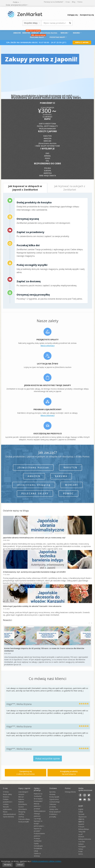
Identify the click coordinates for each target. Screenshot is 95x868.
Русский (81, 814)
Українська (82, 817)
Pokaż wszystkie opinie (48, 759)
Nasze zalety (7, 794)
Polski (80, 852)
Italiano (81, 844)
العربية (80, 834)
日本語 (81, 812)
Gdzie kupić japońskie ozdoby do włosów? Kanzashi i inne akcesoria (32, 606)
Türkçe (81, 849)
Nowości (6, 797)
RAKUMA (77, 33)
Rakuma (61, 476)
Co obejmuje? (47, 117)
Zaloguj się (73, 15)
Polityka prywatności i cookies (8, 802)
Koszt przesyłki (24, 822)
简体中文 (81, 819)
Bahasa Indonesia (85, 839)
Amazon (17, 33)
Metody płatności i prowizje (37, 806)
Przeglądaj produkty (69, 773)
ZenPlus (35, 32)
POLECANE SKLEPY (38, 37)
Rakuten (26, 33)
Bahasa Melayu (84, 829)
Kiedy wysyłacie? (55, 812)
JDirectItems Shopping (34, 485)
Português (82, 847)
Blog (74, 2)
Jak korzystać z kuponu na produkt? (39, 829)
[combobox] (16, 5)
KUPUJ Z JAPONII (82, 42)
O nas (68, 2)
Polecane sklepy (35, 493)
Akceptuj (8, 865)
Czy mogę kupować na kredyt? (38, 821)
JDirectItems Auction (49, 33)
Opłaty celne (54, 809)
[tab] (25, 188)
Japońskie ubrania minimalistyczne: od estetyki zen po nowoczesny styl (34, 538)
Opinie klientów (8, 817)
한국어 (81, 854)
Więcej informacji (47, 346)
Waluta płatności (40, 811)
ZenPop (21, 817)
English (81, 809)
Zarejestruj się (87, 15)
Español (81, 824)
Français (81, 827)
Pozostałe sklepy (58, 37)
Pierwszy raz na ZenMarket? (54, 2)
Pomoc (80, 2)
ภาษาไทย (82, 842)
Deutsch (81, 837)
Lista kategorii (23, 792)
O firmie (6, 792)
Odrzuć (20, 865)
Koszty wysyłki (54, 797)
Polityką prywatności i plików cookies (46, 861)
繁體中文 (81, 822)
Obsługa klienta (70, 792)
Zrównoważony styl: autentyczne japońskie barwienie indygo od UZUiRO (34, 572)
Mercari (65, 33)
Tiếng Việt (82, 832)
